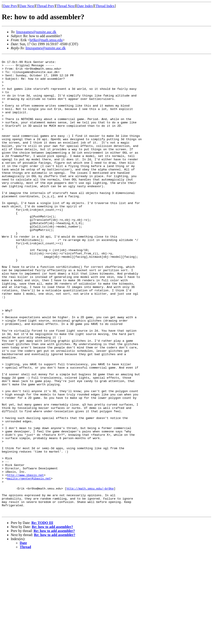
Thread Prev (45, 6)
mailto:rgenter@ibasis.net (29, 563)
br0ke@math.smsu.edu (46, 40)
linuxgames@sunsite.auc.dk (36, 32)
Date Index (85, 6)
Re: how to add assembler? (52, 618)
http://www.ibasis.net (25, 559)
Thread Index (105, 6)
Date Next (27, 6)
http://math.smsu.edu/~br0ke (90, 575)
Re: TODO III (42, 614)
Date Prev (10, 6)
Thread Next (66, 6)
